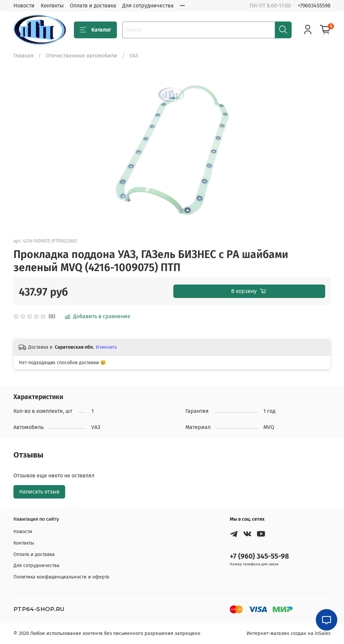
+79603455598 (314, 6)
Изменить (106, 347)
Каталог (95, 30)
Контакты (52, 6)
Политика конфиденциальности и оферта (61, 577)
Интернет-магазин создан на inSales (289, 633)
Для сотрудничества (148, 6)
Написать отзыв (39, 492)
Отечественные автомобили (81, 56)
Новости (24, 6)
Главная (24, 56)
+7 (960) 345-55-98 (259, 556)
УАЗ (134, 56)
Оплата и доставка (93, 6)
